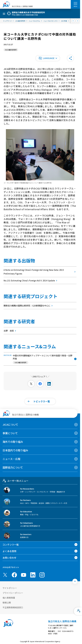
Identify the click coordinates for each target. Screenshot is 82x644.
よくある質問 (9, 551)
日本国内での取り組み (15, 450)
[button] (48, 58)
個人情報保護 (9, 598)
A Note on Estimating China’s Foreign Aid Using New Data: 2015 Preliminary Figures (40, 272)
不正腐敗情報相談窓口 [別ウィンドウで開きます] (13, 607)
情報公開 (7, 603)
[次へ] (78, 21)
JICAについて (10, 425)
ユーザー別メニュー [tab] (15, 481)
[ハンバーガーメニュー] (75, 3)
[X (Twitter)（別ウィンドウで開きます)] (5, 575)
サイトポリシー (10, 588)
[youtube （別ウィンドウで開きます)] (24, 575)
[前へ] (73, 21)
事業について (10, 433)
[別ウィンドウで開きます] (31, 384)
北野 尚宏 (10, 331)
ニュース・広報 (11, 459)
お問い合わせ (9, 558)
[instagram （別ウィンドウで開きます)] (42, 575)
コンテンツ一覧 (11, 545)
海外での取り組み (13, 442)
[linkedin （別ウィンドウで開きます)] (33, 575)
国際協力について (13, 467)
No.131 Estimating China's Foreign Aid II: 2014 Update (31, 280)
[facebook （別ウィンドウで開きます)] (14, 575)
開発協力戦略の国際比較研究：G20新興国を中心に (29, 306)
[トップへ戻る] (75, 581)
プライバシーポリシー (13, 593)
